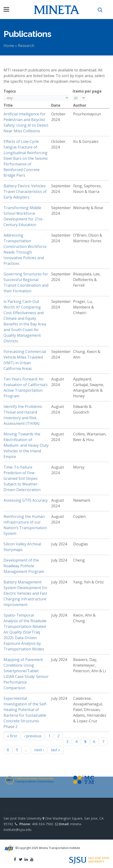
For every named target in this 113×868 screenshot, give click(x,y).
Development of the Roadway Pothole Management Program (24, 566)
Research (26, 46)
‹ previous (33, 736)
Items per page (87, 91)
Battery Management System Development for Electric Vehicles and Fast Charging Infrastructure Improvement (25, 593)
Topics (10, 91)
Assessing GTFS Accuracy (26, 500)
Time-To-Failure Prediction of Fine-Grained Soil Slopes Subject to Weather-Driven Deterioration (22, 478)
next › (39, 750)
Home (9, 46)
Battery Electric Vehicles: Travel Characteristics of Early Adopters (25, 192)
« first (12, 736)
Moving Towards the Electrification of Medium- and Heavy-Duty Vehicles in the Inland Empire (26, 445)
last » (56, 750)
